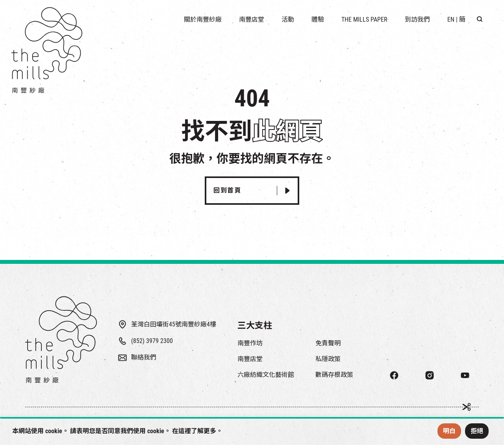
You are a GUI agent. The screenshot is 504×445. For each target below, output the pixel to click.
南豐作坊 (250, 343)
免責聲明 (328, 343)
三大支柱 (255, 325)
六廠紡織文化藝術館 (266, 375)
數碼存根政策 (334, 375)
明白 (449, 431)
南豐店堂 (250, 359)
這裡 (185, 431)
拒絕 (477, 431)
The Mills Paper (364, 19)
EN (451, 19)
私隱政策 (328, 359)
